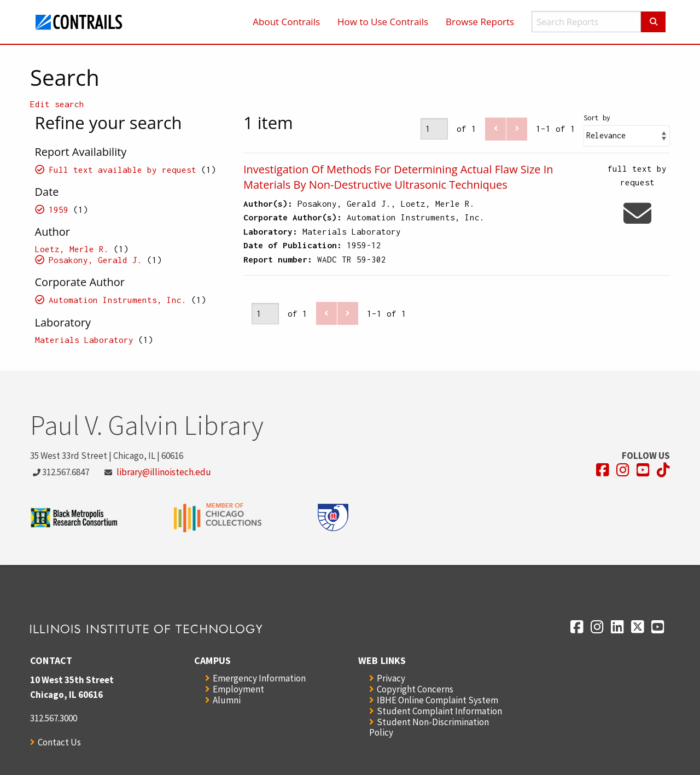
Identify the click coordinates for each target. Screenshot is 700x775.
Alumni (227, 700)
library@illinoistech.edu (164, 472)
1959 (59, 209)
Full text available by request (122, 170)
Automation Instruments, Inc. (118, 300)
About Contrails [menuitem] (286, 22)
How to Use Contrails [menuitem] (383, 22)
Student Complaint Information (439, 711)
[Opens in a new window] (603, 470)
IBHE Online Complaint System (437, 700)
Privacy (391, 678)
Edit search (57, 104)
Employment (238, 689)
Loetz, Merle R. (72, 249)
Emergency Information (259, 678)
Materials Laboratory (84, 340)
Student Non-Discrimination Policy (429, 727)
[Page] (434, 129)
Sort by (597, 118)
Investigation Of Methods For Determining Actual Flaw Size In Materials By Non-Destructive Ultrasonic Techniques (398, 177)
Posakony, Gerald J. (95, 260)
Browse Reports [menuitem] (480, 22)
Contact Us (59, 742)
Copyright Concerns (415, 689)
